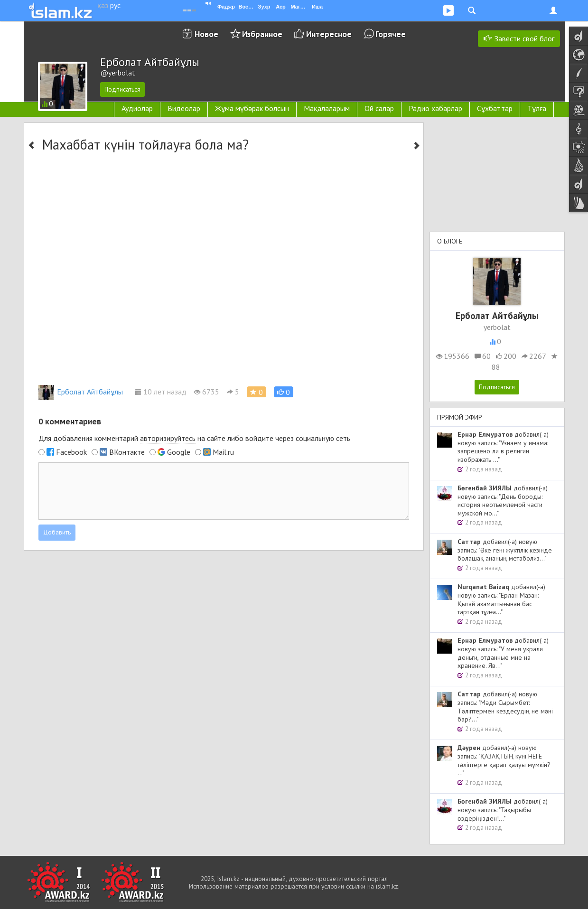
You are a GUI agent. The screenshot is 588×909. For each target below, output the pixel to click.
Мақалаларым (327, 108)
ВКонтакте (127, 452)
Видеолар (184, 108)
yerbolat (497, 327)
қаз (103, 5)
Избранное (262, 34)
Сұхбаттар (495, 108)
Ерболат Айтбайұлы (81, 392)
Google (179, 452)
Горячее (391, 34)
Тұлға (537, 108)
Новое (206, 34)
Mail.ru (223, 452)
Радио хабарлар (435, 108)
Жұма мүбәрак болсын (252, 108)
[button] (284, 392)
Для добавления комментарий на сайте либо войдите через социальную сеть (194, 438)
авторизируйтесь (168, 438)
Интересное (329, 34)
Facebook (71, 452)
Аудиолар (137, 108)
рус (115, 5)
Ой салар (379, 108)
